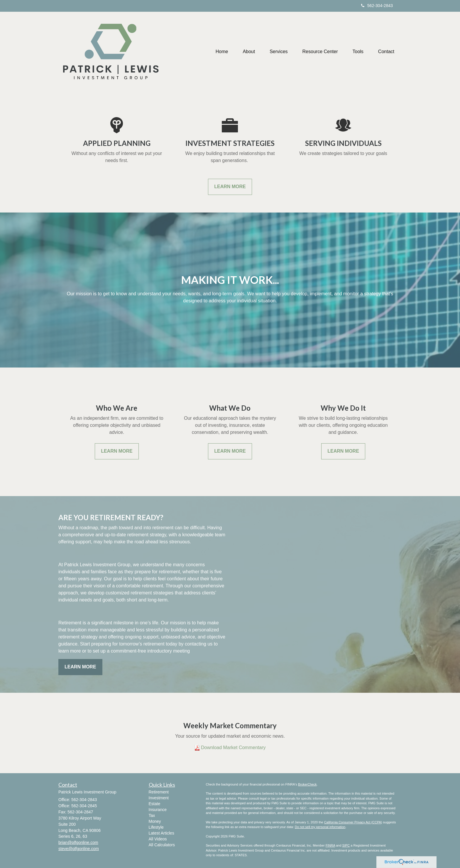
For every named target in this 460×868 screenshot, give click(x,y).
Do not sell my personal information (320, 827)
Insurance (158, 810)
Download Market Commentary (233, 748)
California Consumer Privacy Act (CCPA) (353, 822)
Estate (155, 804)
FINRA (330, 845)
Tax (152, 815)
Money (155, 821)
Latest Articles (161, 833)
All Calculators (162, 845)
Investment (159, 798)
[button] (249, 52)
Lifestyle (156, 827)
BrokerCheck (307, 784)
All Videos (158, 839)
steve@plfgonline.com (79, 849)
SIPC (346, 845)
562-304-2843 (377, 6)
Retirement (159, 792)
